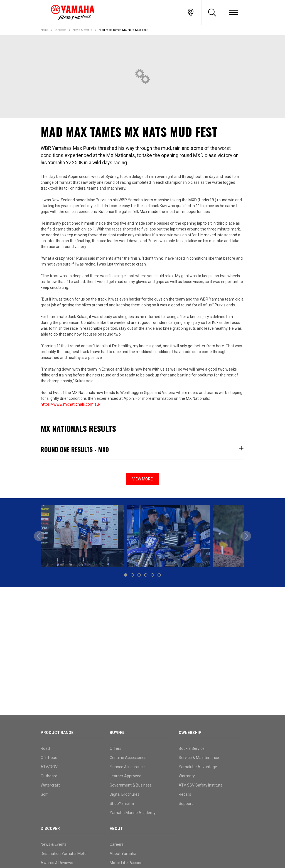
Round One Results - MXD (142, 449)
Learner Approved (126, 776)
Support (186, 803)
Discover (60, 30)
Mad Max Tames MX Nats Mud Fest (123, 30)
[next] (246, 536)
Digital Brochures (125, 794)
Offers (116, 748)
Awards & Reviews (57, 863)
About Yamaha (123, 854)
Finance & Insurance (127, 767)
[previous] (39, 536)
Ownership (190, 733)
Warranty (187, 776)
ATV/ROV (49, 767)
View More (142, 479)
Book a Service (192, 748)
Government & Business (131, 785)
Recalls (185, 794)
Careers (117, 844)
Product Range (57, 733)
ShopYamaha (122, 803)
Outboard (49, 776)
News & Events (82, 30)
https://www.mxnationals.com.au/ (71, 404)
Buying (117, 733)
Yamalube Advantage (198, 767)
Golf (44, 794)
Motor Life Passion (126, 863)
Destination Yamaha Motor (64, 854)
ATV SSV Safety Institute (201, 785)
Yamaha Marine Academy (133, 813)
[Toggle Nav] (234, 13)
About (116, 829)
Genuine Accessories (128, 758)
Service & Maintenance (199, 758)
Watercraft (50, 785)
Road (45, 748)
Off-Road (49, 758)
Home (44, 30)
